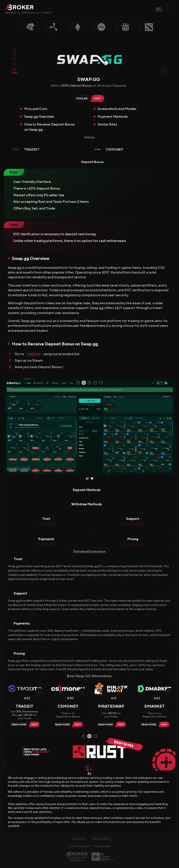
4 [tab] (96, 383)
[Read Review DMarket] (148, 724)
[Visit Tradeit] (35, 724)
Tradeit (32, 149)
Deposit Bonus (90, 162)
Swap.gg (34, 354)
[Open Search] (170, 9)
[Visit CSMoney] (78, 724)
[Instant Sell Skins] (92, 479)
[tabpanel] (90, 427)
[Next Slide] (170, 427)
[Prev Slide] (9, 427)
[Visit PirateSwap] (121, 724)
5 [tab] (102, 383)
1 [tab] (78, 383)
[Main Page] (77, 854)
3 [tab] (90, 383)
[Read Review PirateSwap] (105, 724)
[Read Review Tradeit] (18, 724)
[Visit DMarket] (165, 724)
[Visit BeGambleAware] (102, 857)
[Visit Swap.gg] (98, 98)
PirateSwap (111, 706)
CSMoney (114, 149)
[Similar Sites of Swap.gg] (81, 98)
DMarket (155, 706)
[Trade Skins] (87, 479)
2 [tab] (84, 383)
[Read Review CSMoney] (62, 724)
